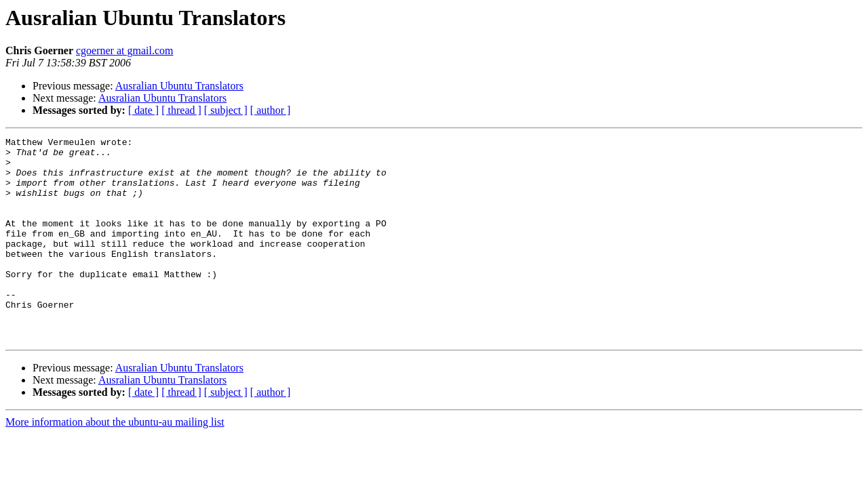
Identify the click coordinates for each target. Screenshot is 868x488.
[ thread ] (181, 110)
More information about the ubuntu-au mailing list (115, 463)
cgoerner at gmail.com (125, 50)
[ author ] (271, 110)
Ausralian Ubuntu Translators (179, 86)
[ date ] (143, 110)
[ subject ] (226, 110)
